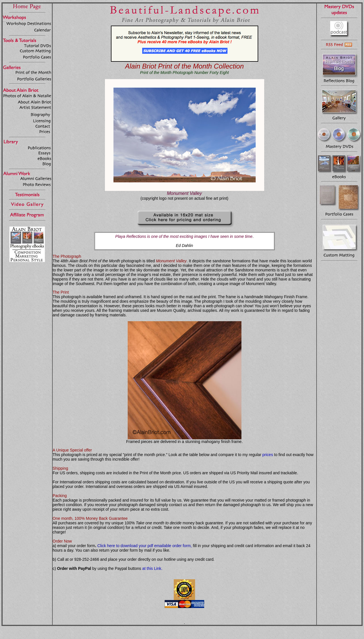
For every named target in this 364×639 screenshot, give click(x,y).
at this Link (152, 568)
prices (268, 455)
